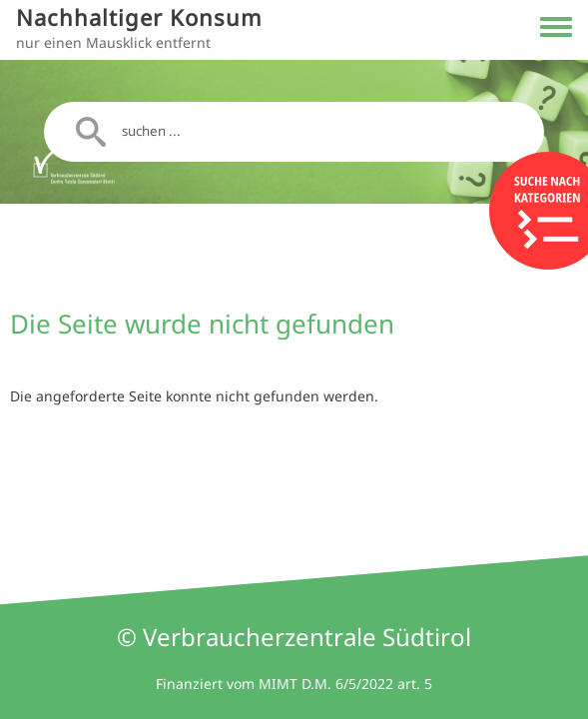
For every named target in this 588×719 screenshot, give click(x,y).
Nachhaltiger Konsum (139, 17)
